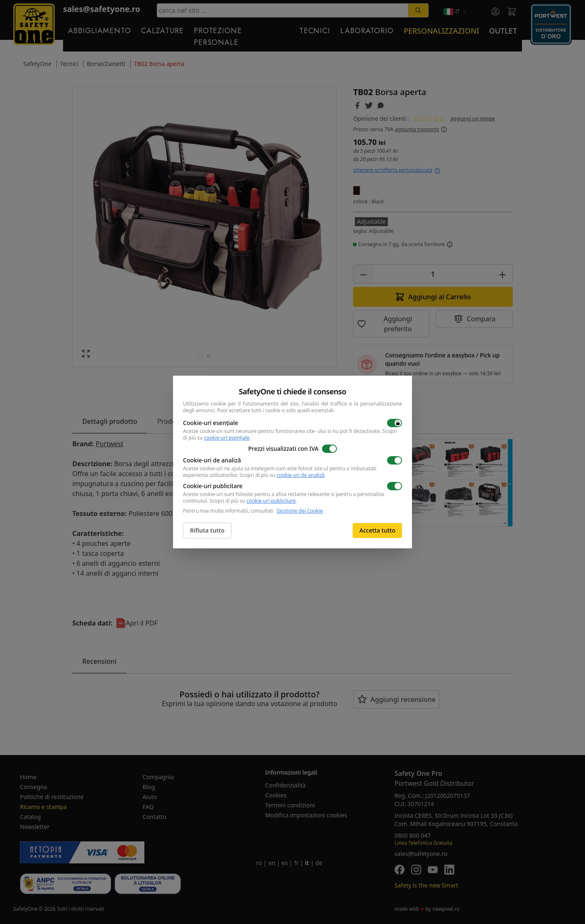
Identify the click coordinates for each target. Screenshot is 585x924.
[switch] (395, 423)
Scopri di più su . (283, 475)
